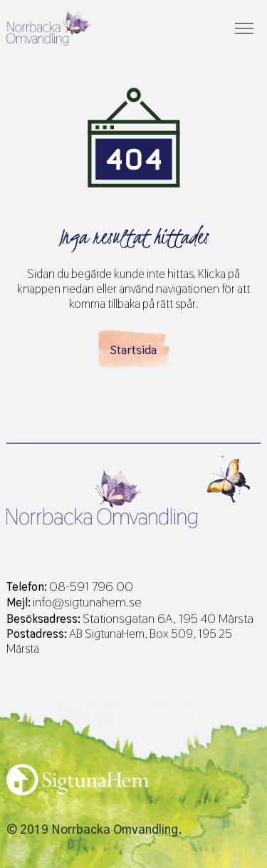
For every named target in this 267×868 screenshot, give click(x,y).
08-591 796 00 (91, 587)
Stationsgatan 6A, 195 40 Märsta (168, 619)
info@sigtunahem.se (87, 602)
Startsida (133, 350)
